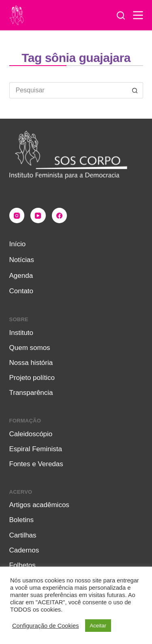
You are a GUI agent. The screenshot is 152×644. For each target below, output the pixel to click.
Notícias (22, 260)
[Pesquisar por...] (68, 90)
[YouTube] (38, 215)
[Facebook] (60, 215)
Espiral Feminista (36, 449)
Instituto (21, 333)
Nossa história (31, 363)
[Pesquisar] (121, 15)
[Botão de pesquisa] (135, 90)
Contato (21, 291)
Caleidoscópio (31, 434)
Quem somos (30, 348)
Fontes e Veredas (36, 464)
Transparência (31, 393)
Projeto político (32, 378)
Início (18, 244)
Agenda (21, 276)
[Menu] (138, 15)
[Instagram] (17, 215)
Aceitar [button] (98, 626)
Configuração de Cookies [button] (46, 626)
